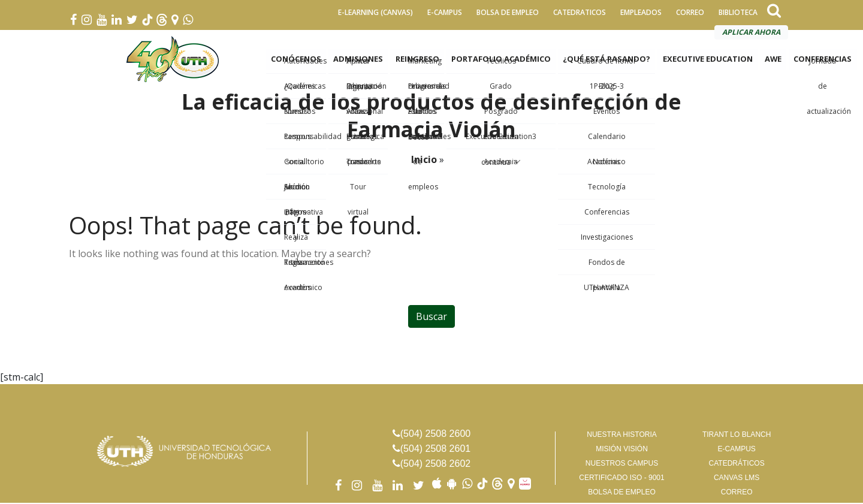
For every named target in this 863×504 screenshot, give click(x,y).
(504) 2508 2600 (435, 435)
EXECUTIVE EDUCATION (707, 60)
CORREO (690, 12)
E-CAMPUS (445, 12)
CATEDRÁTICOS (737, 464)
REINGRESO (417, 60)
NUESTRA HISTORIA (621, 436)
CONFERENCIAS (823, 60)
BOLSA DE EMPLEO (508, 12)
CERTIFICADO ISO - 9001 (621, 479)
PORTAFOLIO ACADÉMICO (501, 60)
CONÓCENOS (297, 60)
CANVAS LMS (737, 479)
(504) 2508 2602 (435, 465)
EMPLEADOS (641, 12)
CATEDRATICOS (580, 12)
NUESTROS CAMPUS (622, 464)
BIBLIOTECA (738, 12)
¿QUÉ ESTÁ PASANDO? (606, 60)
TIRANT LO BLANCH (737, 436)
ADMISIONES (359, 60)
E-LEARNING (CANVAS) (375, 12)
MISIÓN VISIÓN (622, 450)
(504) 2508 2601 (435, 450)
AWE (773, 60)
